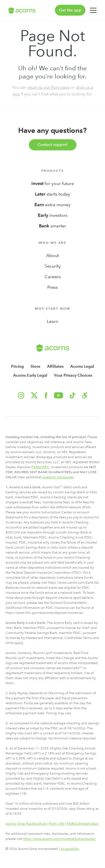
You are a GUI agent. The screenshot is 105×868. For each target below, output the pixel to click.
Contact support (53, 145)
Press (53, 287)
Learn (53, 321)
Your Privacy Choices (73, 375)
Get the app (70, 10)
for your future (53, 183)
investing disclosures (58, 477)
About (53, 255)
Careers (53, 277)
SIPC (46, 467)
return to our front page (48, 87)
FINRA (36, 467)
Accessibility (70, 849)
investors (53, 215)
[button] (85, 395)
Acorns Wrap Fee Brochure (26, 824)
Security (53, 266)
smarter (53, 226)
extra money (53, 205)
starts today (53, 194)
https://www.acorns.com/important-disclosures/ (59, 839)
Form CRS (57, 824)
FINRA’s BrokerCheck (83, 824)
